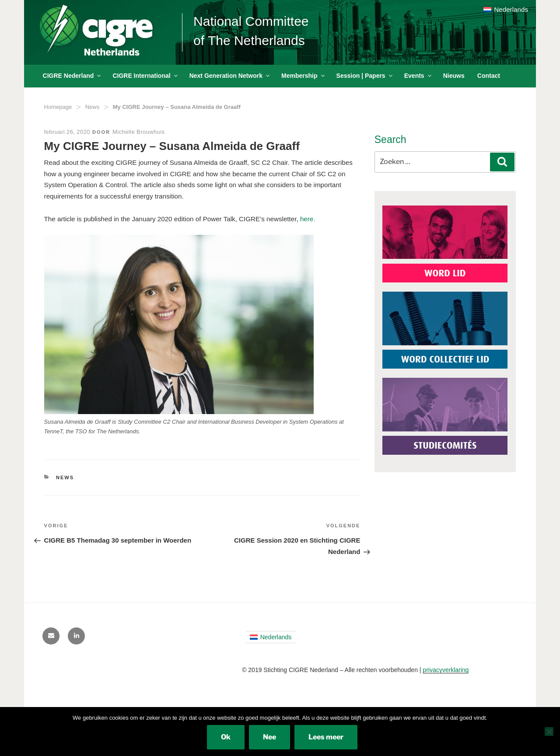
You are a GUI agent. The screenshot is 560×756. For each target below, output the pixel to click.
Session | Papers (365, 76)
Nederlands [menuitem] (511, 9)
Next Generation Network (230, 76)
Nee (269, 737)
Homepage (58, 107)
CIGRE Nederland (73, 76)
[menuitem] (506, 10)
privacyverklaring (446, 670)
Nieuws (454, 76)
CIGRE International (145, 76)
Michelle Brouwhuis (138, 132)
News (93, 107)
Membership (303, 76)
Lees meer (326, 737)
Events (418, 76)
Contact (489, 76)
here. (308, 219)
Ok (226, 737)
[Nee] (549, 732)
